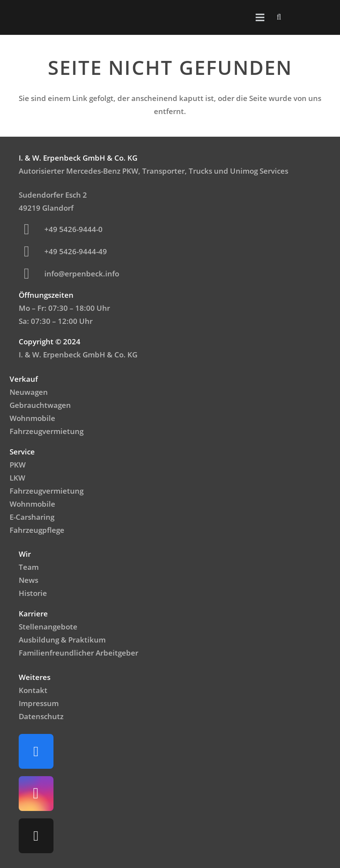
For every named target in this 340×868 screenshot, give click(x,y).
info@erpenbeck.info (82, 274)
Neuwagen (29, 392)
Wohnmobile (32, 418)
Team (29, 567)
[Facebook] (36, 751)
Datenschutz (41, 716)
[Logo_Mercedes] (27, 17)
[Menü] (260, 17)
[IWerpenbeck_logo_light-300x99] (54, 18)
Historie (33, 593)
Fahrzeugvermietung (47, 431)
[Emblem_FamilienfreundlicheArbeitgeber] (309, 17)
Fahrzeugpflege (37, 530)
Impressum (39, 703)
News (28, 580)
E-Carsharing (32, 517)
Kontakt (33, 690)
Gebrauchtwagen (40, 405)
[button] (279, 17)
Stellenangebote (48, 627)
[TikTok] (36, 836)
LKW (17, 478)
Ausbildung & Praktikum (62, 640)
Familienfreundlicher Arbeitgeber (78, 653)
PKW (18, 465)
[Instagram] (36, 794)
